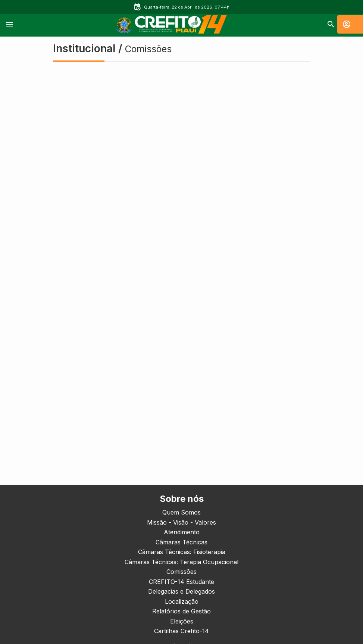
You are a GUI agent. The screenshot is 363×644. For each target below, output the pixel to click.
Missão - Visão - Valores (181, 522)
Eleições (182, 621)
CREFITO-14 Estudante (181, 582)
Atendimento (182, 532)
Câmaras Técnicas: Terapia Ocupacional (181, 562)
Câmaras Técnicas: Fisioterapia (182, 552)
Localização (182, 601)
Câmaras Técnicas (181, 542)
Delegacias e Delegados (181, 591)
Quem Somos (181, 512)
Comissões (181, 572)
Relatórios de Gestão (181, 611)
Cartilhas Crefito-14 (181, 631)
